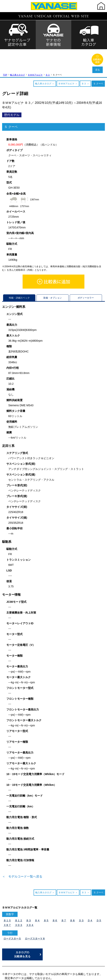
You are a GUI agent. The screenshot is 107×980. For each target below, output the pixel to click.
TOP (5, 50)
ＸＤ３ (19, 900)
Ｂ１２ (19, 896)
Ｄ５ (99, 896)
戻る (98, 70)
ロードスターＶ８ (35, 914)
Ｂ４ (37, 896)
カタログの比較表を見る (22, 930)
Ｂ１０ (7, 896)
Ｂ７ (64, 896)
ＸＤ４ (30, 900)
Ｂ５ (46, 896)
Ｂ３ (48, 50)
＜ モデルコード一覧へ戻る (22, 852)
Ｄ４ (90, 896)
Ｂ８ (72, 896)
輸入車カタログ (17, 50)
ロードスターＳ (12, 914)
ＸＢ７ (7, 900)
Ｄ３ (81, 896)
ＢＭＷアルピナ (35, 50)
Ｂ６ (55, 896)
